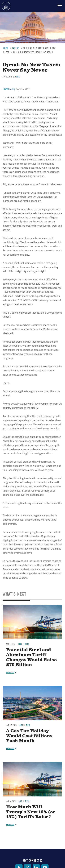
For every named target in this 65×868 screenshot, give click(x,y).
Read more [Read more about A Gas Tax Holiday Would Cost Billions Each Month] (10, 749)
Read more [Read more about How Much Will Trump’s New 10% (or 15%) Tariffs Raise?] (10, 825)
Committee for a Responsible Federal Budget (6, 6)
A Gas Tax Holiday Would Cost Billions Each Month (29, 736)
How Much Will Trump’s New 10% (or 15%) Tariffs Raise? (31, 812)
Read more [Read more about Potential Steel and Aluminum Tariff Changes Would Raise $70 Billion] (10, 673)
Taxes (27, 644)
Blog (20, 644)
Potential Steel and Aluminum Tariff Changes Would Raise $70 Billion (31, 657)
